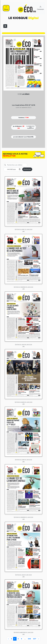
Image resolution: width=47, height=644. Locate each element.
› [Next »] (39, 639)
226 (29, 639)
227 (35, 639)
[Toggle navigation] (5, 26)
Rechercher (27, 169)
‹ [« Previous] (8, 639)
